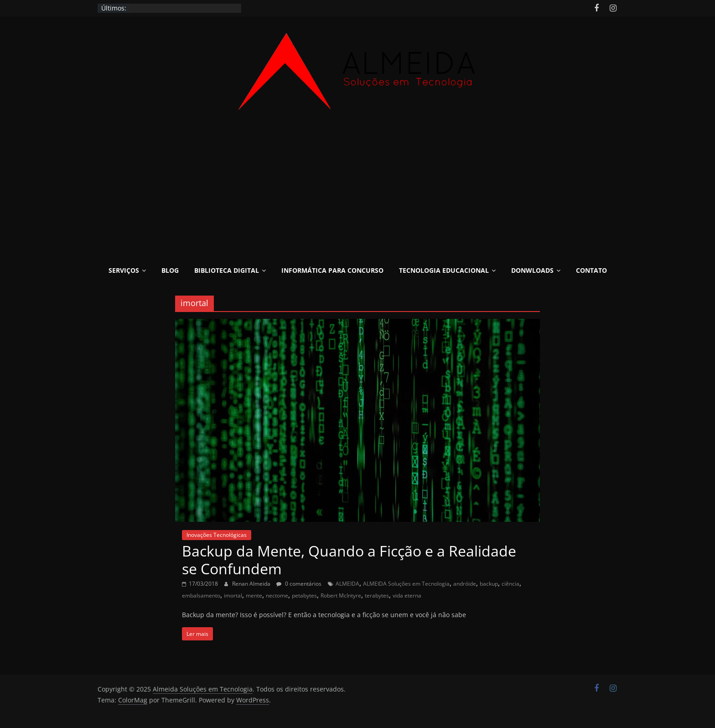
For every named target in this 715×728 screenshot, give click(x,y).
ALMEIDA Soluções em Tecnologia (406, 584)
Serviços (124, 270)
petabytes (304, 595)
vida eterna (407, 595)
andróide (465, 584)
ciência (510, 584)
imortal (233, 595)
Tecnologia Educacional (444, 270)
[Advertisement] (357, 192)
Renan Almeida (252, 584)
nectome (277, 595)
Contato (591, 270)
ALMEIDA (347, 584)
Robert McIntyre (341, 595)
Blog (170, 270)
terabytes (377, 595)
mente (254, 595)
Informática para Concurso (332, 270)
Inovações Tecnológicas (217, 535)
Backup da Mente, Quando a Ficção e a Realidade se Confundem (349, 559)
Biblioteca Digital (227, 270)
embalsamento (201, 595)
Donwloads (532, 270)
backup (489, 584)
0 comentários (299, 584)
